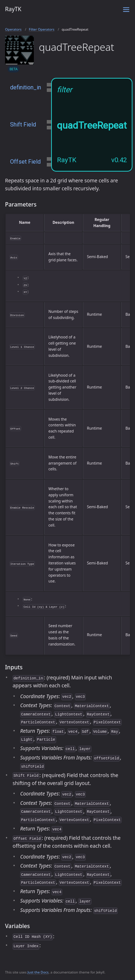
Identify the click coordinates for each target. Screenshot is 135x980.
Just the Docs (38, 972)
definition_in (26, 87)
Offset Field (25, 162)
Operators (13, 29)
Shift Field (23, 125)
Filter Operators (42, 29)
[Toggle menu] (126, 10)
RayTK (13, 9)
